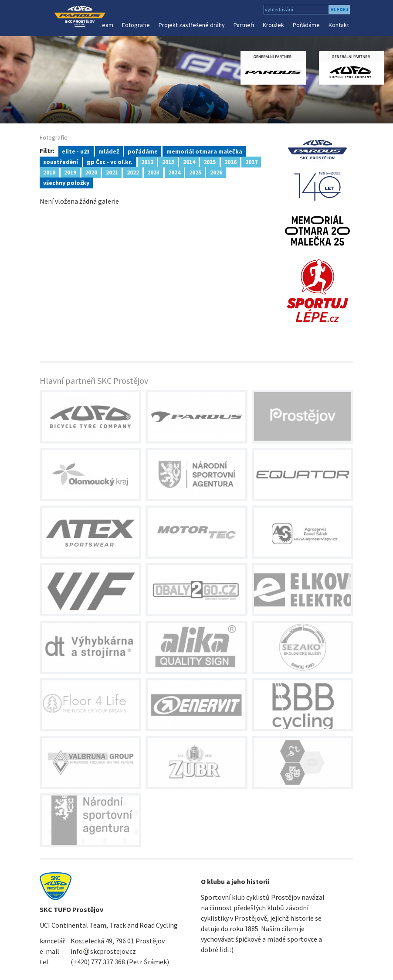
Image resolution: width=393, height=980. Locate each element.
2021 (112, 172)
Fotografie (136, 25)
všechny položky (66, 182)
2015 (210, 161)
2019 (70, 172)
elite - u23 (76, 151)
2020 (91, 172)
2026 (216, 172)
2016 (230, 161)
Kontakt (339, 25)
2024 (174, 172)
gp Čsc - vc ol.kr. (110, 161)
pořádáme (143, 151)
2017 (251, 161)
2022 (133, 172)
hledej (339, 9)
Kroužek (273, 25)
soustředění (61, 161)
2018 (49, 172)
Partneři (244, 25)
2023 (153, 172)
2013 (168, 161)
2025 (195, 172)
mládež (109, 151)
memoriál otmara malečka (204, 151)
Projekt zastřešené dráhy (192, 25)
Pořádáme (306, 25)
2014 (189, 161)
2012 (147, 161)
